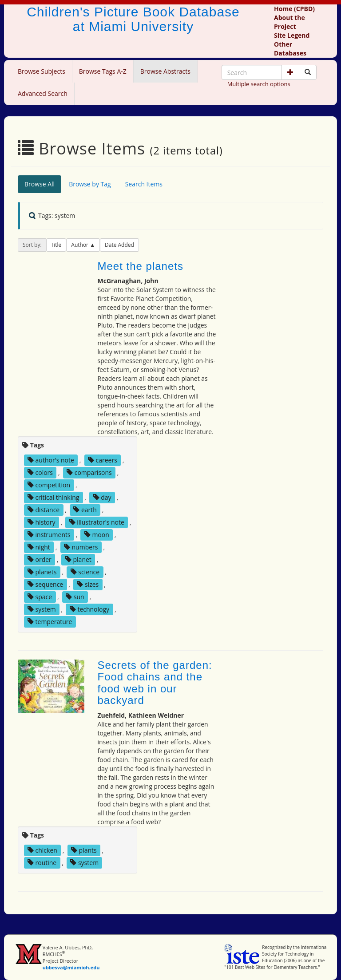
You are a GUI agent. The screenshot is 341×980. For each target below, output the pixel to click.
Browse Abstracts (165, 71)
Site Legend (292, 35)
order (40, 559)
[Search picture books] (308, 72)
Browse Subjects (42, 71)
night (39, 547)
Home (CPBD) (294, 9)
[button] (290, 72)
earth (85, 510)
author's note (51, 460)
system (42, 609)
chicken (42, 850)
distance (44, 510)
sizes (88, 584)
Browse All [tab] (40, 184)
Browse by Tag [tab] (90, 184)
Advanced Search (43, 93)
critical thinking (54, 497)
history (42, 522)
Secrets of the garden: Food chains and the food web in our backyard (155, 683)
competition (49, 485)
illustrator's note (97, 522)
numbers (81, 547)
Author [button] (80, 245)
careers (103, 460)
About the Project (289, 22)
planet (78, 559)
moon (97, 535)
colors (40, 472)
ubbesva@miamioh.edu (71, 967)
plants (84, 850)
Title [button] (56, 245)
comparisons (89, 472)
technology (89, 609)
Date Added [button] (119, 245)
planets (42, 572)
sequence (45, 584)
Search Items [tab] (144, 184)
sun (75, 597)
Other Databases (290, 49)
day (102, 497)
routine (42, 863)
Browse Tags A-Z (103, 71)
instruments (49, 535)
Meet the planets (141, 266)
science (85, 572)
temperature (50, 622)
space (40, 597)
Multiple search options (259, 84)
